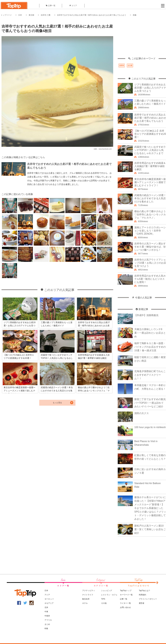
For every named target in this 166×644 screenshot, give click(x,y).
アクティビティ (89, 591)
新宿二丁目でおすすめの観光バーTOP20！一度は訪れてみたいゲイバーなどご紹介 (150, 403)
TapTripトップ (126, 591)
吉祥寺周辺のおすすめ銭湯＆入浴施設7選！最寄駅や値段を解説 (150, 166)
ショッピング (107, 591)
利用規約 (142, 595)
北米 (46, 607)
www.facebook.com (105, 149)
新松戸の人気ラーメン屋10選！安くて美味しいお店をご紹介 (150, 529)
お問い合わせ (125, 607)
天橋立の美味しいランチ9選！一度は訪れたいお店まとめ (150, 333)
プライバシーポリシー (148, 599)
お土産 (130, 65)
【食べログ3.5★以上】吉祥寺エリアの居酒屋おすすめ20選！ (150, 134)
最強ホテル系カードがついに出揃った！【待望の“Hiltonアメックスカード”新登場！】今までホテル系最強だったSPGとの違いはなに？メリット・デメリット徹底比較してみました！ (150, 508)
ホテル (85, 603)
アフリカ (48, 620)
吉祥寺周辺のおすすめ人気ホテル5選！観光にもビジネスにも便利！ (150, 279)
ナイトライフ (88, 595)
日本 (20, 15)
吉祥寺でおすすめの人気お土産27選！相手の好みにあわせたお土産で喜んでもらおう (92, 15)
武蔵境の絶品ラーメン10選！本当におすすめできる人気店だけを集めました (150, 198)
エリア (73, 6)
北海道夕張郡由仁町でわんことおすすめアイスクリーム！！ (150, 375)
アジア (47, 595)
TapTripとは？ (145, 591)
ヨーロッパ (49, 599)
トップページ (6, 15)
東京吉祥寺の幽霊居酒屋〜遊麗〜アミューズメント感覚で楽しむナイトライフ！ (150, 182)
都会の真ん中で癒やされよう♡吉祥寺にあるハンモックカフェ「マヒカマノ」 (150, 214)
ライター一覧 (125, 603)
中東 (46, 612)
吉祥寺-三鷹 (46, 15)
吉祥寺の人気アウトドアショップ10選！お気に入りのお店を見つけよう (150, 263)
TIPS (103, 599)
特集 (46, 628)
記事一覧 (51, 6)
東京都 (31, 15)
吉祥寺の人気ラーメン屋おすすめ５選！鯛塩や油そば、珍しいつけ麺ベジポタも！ (150, 247)
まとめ (47, 624)
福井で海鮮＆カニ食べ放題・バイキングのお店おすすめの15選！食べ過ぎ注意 (150, 347)
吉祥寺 (122, 65)
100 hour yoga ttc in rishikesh (150, 427)
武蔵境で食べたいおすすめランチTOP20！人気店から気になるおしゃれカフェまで (150, 150)
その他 (104, 603)
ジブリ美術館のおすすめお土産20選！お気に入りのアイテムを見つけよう (150, 88)
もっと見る (57, 403)
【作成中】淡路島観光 (146, 315)
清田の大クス (142, 413)
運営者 (142, 603)
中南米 (47, 616)
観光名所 (86, 599)
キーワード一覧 (126, 595)
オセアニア (49, 603)
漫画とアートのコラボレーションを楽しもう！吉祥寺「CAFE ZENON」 (150, 231)
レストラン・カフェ (109, 595)
